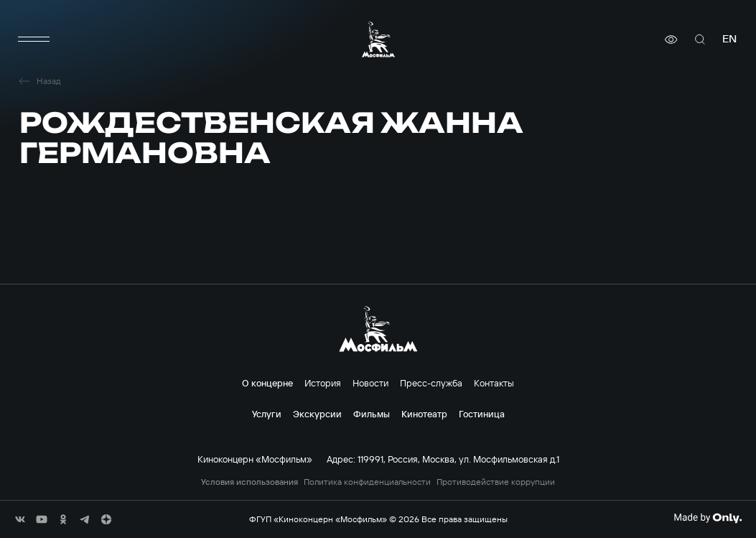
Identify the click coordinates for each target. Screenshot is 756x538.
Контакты (494, 383)
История (323, 383)
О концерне (267, 383)
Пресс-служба (431, 383)
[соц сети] (20, 519)
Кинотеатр (424, 414)
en (729, 39)
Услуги (267, 414)
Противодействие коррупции (496, 482)
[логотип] (378, 39)
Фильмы (372, 414)
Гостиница (482, 414)
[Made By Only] (708, 518)
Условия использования (249, 482)
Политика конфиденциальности (367, 482)
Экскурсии (317, 414)
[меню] (34, 40)
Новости (370, 383)
